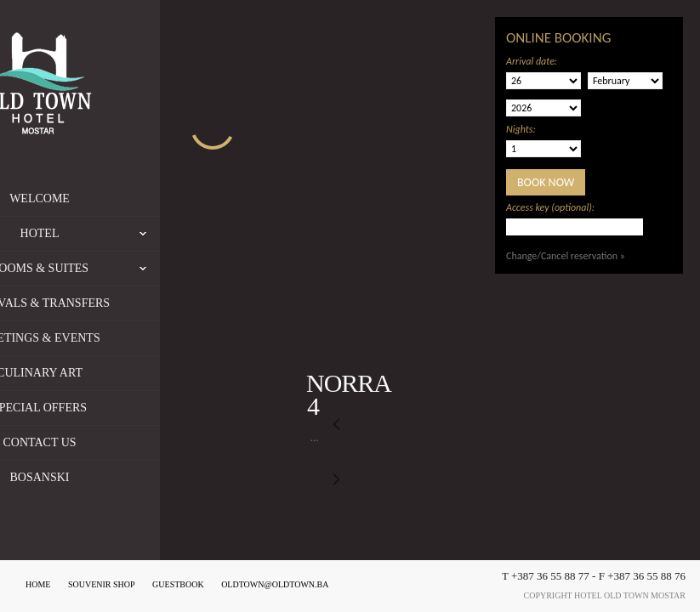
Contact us (120, 442)
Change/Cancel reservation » (566, 256)
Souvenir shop (102, 584)
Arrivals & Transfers (120, 303)
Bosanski (120, 477)
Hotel (171, 234)
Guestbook (178, 584)
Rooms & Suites (156, 269)
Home (38, 584)
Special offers (120, 408)
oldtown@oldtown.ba (275, 584)
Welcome (120, 198)
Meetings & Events (120, 338)
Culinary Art (120, 373)
